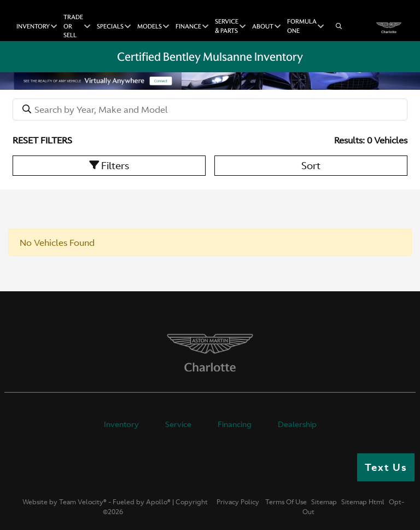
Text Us (386, 467)
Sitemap (324, 502)
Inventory (121, 424)
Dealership (297, 424)
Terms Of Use (285, 502)
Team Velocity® (83, 502)
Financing (235, 424)
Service (178, 424)
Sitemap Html (363, 502)
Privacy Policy (238, 502)
